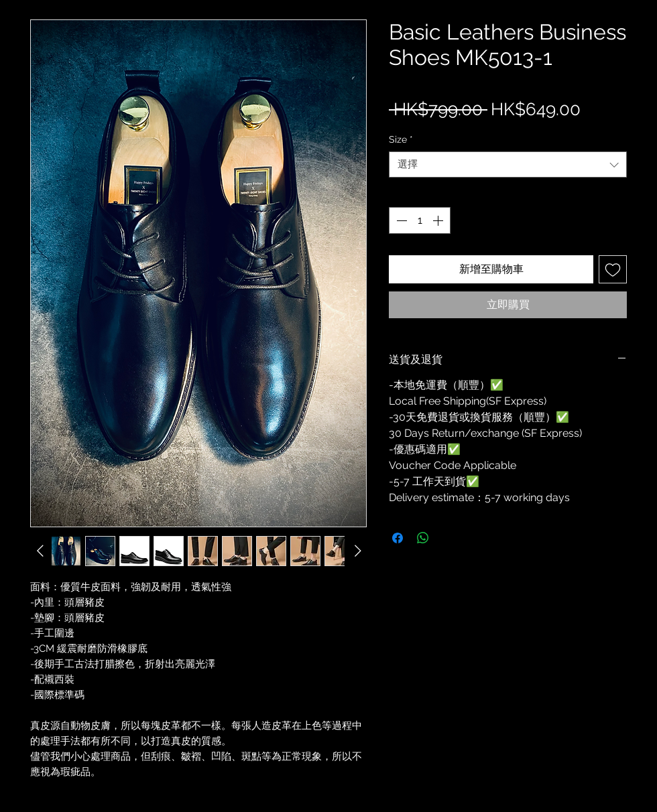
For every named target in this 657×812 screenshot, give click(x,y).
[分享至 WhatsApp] (423, 538)
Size (401, 139)
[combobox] (508, 164)
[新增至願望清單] (613, 269)
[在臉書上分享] (398, 538)
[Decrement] (400, 220)
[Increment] (439, 220)
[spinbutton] (420, 220)
